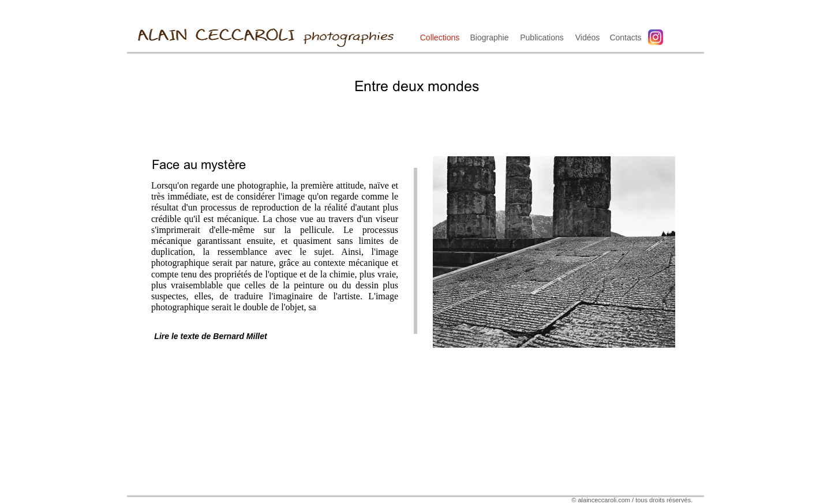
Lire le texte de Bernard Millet (210, 336)
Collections (440, 37)
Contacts (625, 37)
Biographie (490, 37)
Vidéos (588, 37)
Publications (542, 37)
